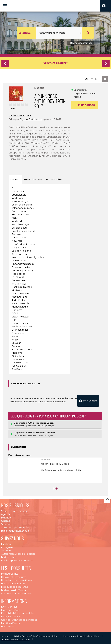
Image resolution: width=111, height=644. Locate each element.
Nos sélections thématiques (17, 580)
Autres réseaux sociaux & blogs (18, 554)
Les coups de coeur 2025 (15, 587)
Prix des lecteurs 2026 (13, 584)
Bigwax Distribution (31, 119)
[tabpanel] (39, 279)
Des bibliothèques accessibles (18, 613)
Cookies (5, 620)
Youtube (6, 551)
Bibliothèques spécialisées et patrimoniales (35, 636)
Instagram (7, 547)
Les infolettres (9, 557)
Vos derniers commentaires (16, 593)
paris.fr (5, 636)
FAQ (4, 607)
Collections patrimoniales (15, 527)
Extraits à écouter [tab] (33, 179)
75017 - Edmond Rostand (41, 433)
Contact (12, 607)
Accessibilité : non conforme (15, 639)
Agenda (6, 514)
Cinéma (6, 521)
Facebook (7, 544)
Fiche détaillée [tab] (54, 179)
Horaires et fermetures (14, 577)
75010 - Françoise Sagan (41, 423)
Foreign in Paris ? (11, 617)
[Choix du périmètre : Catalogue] (27, 33)
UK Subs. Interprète (20, 115)
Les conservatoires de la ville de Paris (81, 636)
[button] (105, 6)
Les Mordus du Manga (13, 590)
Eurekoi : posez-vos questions (17, 560)
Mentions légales (10, 623)
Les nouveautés (10, 574)
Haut (107, 500)
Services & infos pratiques (15, 511)
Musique (6, 518)
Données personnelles (24, 620)
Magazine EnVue (10, 610)
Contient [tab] (15, 179)
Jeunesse (6, 524)
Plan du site (8, 626)
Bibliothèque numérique (15, 531)
